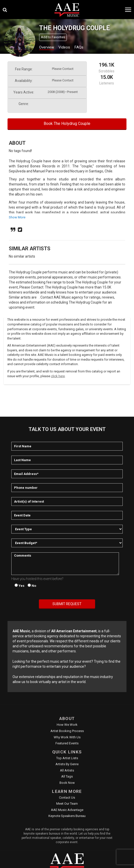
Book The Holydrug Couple (67, 124)
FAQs (79, 47)
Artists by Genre (67, 764)
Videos (64, 47)
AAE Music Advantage (67, 810)
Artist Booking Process (67, 731)
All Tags (67, 776)
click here (58, 376)
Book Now (67, 783)
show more (17, 217)
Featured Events (67, 743)
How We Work (67, 725)
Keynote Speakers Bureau (67, 816)
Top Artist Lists (67, 758)
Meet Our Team (67, 804)
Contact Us (67, 798)
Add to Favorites (53, 37)
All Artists (67, 770)
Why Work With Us (67, 737)
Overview (47, 47)
